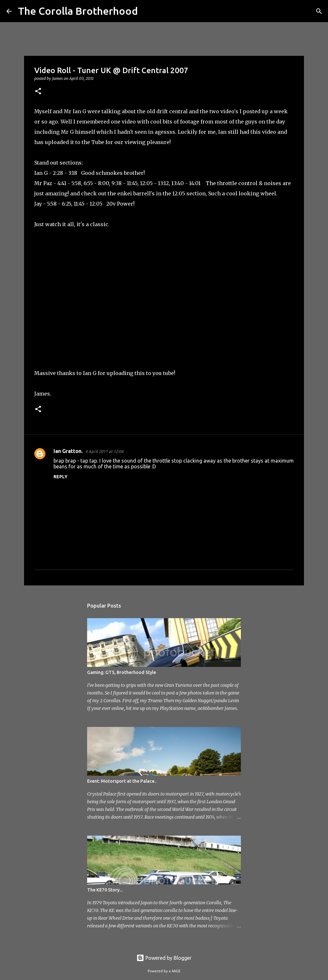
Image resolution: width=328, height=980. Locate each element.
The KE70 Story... (105, 890)
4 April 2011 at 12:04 (104, 451)
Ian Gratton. (68, 451)
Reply (61, 477)
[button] (38, 92)
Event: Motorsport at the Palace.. (122, 781)
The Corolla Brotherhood (78, 11)
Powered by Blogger (164, 958)
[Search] (147, 11)
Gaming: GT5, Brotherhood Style (122, 672)
